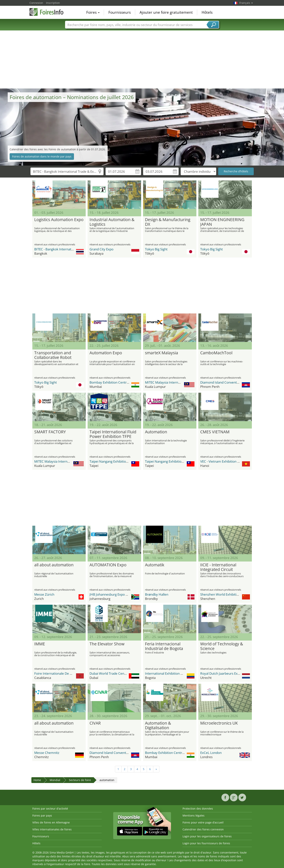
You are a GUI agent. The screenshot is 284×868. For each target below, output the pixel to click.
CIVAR (95, 723)
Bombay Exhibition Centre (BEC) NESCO (119, 382)
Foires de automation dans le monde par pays (42, 156)
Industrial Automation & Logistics (112, 222)
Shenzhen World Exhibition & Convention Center (236, 594)
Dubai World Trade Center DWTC (114, 673)
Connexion (36, 3)
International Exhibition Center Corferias (175, 673)
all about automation (54, 565)
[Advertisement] (142, 60)
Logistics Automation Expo (59, 220)
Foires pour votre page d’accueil (203, 822)
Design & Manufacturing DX (168, 222)
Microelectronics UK (219, 723)
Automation (156, 432)
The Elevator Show (107, 644)
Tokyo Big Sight (156, 249)
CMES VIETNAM (215, 432)
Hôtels (207, 12)
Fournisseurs (120, 12)
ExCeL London (211, 753)
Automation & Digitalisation (158, 726)
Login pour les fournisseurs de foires (206, 843)
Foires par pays (42, 815)
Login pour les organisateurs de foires (207, 836)
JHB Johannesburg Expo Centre (113, 594)
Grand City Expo (101, 249)
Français (246, 3)
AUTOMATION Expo (108, 565)
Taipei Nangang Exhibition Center (114, 461)
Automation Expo (106, 353)
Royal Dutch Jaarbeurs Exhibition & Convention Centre (241, 673)
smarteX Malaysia (162, 353)
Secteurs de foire (80, 780)
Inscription (53, 3)
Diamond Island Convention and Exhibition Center (237, 382)
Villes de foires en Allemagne (51, 822)
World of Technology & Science (222, 646)
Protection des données (198, 809)
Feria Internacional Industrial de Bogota (164, 646)
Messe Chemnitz (47, 753)
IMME (40, 644)
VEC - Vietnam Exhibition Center (224, 461)
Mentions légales (194, 815)
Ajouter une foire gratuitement (166, 12)
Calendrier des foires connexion (203, 829)
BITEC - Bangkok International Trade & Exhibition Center (76, 249)
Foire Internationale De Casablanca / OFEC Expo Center (75, 673)
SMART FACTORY (50, 432)
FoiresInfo (49, 12)
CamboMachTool (216, 353)
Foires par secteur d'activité (50, 809)
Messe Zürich (44, 594)
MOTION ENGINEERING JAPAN (222, 222)
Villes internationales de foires (52, 829)
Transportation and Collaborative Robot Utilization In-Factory (54, 355)
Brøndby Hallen (157, 594)
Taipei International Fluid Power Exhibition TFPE (113, 434)
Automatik (155, 565)
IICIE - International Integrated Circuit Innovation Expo (218, 567)
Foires (93, 12)
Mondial (55, 780)
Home (37, 780)
